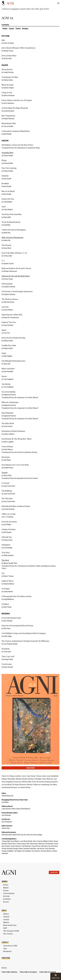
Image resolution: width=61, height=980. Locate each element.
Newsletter (7, 951)
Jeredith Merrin (8, 468)
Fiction (5, 28)
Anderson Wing (34, 148)
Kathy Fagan (8, 636)
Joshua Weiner (8, 591)
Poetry (18, 28)
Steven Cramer (8, 279)
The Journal (8, 934)
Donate (54, 872)
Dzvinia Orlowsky (9, 509)
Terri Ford (7, 333)
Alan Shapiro (8, 532)
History (6, 914)
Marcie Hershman (9, 95)
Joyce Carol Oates (9, 486)
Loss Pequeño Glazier (10, 644)
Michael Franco (8, 51)
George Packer (8, 659)
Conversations (9, 893)
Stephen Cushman (9, 287)
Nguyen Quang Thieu (10, 563)
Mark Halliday (8, 356)
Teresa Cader (8, 256)
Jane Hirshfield (8, 371)
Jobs (5, 949)
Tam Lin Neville (8, 126)
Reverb (6, 902)
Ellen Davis (7, 628)
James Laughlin (8, 442)
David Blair (7, 225)
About (4, 910)
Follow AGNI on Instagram (28, 972)
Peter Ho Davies (9, 43)
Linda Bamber (8, 202)
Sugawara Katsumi (10, 395)
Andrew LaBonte (9, 434)
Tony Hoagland (8, 379)
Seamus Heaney (9, 88)
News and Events (10, 925)
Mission (6, 922)
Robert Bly (7, 233)
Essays (11, 28)
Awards (6, 920)
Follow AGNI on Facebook (48, 972)
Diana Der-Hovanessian (11, 317)
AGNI (9, 872)
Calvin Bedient (8, 209)
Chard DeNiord (8, 310)
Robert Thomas (8, 576)
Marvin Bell (7, 217)
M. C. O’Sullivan (8, 517)
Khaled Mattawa (9, 119)
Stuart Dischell (8, 325)
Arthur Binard (33, 397)
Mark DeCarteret (9, 302)
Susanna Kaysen (9, 111)
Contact (5, 942)
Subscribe (31, 768)
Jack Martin (7, 460)
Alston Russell (8, 667)
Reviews (25, 28)
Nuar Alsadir (7, 179)
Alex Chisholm (8, 621)
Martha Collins (8, 80)
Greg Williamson (9, 599)
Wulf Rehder (8, 134)
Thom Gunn (7, 652)
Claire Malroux (8, 449)
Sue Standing (8, 548)
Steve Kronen (8, 426)
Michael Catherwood (10, 271)
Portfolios (7, 899)
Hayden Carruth (9, 263)
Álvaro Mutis (7, 475)
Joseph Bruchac (9, 72)
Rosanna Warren (9, 584)
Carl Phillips (7, 525)
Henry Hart (7, 364)
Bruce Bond (7, 248)
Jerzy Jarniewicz (9, 103)
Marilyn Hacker (8, 341)
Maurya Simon (8, 540)
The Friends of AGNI (11, 931)
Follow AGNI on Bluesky (9, 972)
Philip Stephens (9, 555)
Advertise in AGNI (10, 946)
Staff (5, 928)
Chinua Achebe (8, 155)
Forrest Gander (32, 478)
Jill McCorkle (8, 58)
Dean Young (7, 607)
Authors (6, 917)
